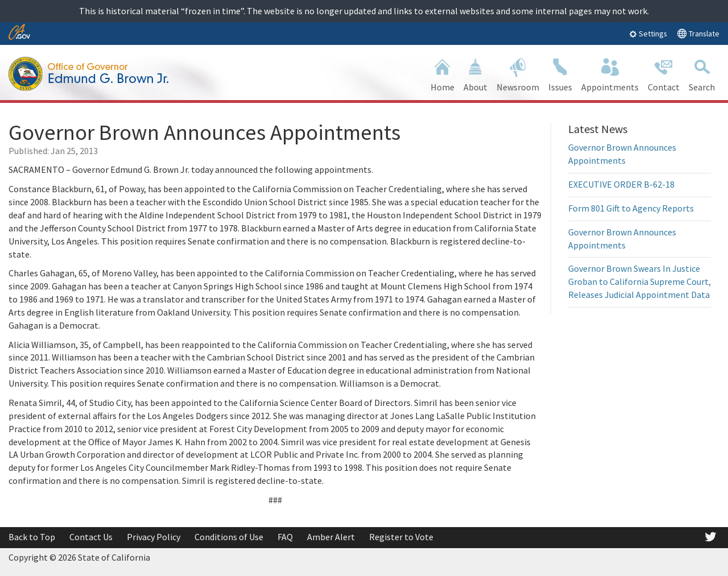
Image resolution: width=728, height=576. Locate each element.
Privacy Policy (154, 537)
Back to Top (32, 537)
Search (702, 74)
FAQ (285, 537)
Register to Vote (401, 537)
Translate (698, 33)
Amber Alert (331, 537)
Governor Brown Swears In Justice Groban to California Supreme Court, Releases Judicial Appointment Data (640, 281)
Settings (648, 34)
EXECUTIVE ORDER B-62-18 (621, 184)
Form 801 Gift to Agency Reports (631, 208)
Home (442, 74)
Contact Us (91, 537)
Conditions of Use (229, 537)
